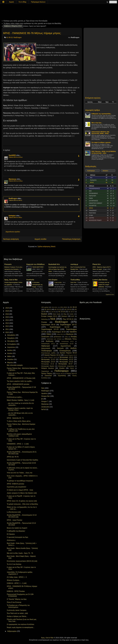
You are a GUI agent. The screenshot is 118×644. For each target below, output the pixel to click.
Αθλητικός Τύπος (71, 339)
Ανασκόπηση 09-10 (67, 341)
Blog (65, 314)
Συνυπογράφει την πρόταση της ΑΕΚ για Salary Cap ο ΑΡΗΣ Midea (57, 269)
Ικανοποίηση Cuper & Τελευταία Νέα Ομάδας (22, 460)
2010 (7, 332)
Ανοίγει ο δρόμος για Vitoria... (17, 616)
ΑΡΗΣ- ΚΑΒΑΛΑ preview (15, 484)
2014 (7, 320)
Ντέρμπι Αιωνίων (48, 368)
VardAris (73, 332)
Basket (44, 314)
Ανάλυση (50, 341)
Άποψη (74, 336)
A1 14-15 (52, 312)
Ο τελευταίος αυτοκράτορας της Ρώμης (37, 285)
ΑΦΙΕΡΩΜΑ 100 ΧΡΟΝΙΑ (54, 339)
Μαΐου (10, 356)
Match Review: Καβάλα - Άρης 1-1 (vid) (21, 400)
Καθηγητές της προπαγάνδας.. (101, 114)
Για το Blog (22, 2)
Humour (64, 316)
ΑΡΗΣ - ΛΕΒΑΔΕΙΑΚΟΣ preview (18, 384)
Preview (44, 322)
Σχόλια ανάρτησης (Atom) (46, 246)
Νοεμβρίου (11, 338)
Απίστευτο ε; (11, 540)
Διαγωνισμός (46, 348)
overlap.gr (74, 264)
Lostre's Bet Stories (100, 280)
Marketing (44, 319)
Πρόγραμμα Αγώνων (38, 2)
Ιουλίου (10, 350)
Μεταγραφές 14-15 (66, 362)
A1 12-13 (68, 309)
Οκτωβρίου (11, 341)
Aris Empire (53, 280)
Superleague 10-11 (68, 325)
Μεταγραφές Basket (48, 366)
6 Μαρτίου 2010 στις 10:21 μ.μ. (16, 157)
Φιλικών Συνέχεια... (14, 580)
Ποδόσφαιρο (91, 171)
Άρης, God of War (11, 280)
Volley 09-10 (60, 334)
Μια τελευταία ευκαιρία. (15, 365)
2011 (7, 329)
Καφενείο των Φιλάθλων (36, 264)
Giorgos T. (45, 401)
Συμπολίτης (62, 376)
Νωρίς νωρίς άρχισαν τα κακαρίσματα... (21, 627)
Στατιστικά (48, 376)
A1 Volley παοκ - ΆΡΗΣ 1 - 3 (17, 577)
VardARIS (12, 155)
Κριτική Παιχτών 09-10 (68, 353)
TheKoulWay (75, 280)
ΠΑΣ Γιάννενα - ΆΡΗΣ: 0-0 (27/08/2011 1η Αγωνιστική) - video (104, 152)
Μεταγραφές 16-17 (66, 364)
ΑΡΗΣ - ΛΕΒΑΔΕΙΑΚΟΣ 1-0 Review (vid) (21, 378)
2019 (7, 308)
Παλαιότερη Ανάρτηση (71, 239)
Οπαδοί (62, 368)
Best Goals (57, 314)
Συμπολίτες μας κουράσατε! (17, 487)
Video (49, 334)
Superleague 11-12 (60, 327)
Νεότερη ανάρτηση (11, 239)
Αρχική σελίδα (40, 239)
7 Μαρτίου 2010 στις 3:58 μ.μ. (15, 217)
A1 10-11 (48, 309)
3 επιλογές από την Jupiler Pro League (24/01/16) (104, 285)
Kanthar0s (30, 280)
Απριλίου (11, 359)
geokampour (58, 337)
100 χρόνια (45, 307)
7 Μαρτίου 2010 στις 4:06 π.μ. (15, 200)
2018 (7, 311)
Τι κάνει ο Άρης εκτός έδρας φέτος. (19, 421)
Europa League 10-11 (49, 316)
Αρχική (11, 2)
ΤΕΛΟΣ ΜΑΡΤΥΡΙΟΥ (38, 267)
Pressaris (8, 264)
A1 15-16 (62, 312)
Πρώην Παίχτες (47, 373)
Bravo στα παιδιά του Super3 (17, 528)
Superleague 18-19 (59, 332)
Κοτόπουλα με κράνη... (15, 397)
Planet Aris (97, 264)
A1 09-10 (9, 37)
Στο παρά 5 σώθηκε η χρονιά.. (101, 142)
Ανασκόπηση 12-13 (67, 344)
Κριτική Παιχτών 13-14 (50, 357)
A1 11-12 (58, 309)
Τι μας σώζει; (58, 282)
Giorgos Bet (45, 396)
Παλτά (72, 368)
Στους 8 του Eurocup (14, 602)
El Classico (11, 534)
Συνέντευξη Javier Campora (17, 610)
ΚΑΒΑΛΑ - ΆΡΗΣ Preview (16, 591)
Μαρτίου (10, 363)
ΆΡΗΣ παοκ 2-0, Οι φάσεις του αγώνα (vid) (22, 501)
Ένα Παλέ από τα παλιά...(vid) (17, 613)
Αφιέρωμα (46, 346)
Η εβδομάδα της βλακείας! (16, 531)
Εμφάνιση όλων (110, 295)
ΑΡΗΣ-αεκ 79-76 (13, 457)
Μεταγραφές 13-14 (48, 362)
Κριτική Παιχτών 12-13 (70, 355)
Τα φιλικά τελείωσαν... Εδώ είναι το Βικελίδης (22, 504)
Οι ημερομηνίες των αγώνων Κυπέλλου (21, 624)
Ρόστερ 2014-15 (72, 373)
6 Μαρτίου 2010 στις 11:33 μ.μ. (16, 181)
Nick (53, 319)
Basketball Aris (54, 264)
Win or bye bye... (97, 123)
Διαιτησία (60, 348)
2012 (7, 326)
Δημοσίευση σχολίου (13, 232)
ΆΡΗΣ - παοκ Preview (15, 520)
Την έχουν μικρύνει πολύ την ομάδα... (20, 381)
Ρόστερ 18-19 (60, 374)
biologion (12, 216)
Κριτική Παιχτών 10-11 (52, 355)
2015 (7, 317)
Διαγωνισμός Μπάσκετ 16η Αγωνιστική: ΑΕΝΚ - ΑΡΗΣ (100, 133)
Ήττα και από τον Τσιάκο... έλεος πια (20, 473)
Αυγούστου (11, 347)
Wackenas (12, 179)
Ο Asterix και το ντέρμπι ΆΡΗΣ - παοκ (20, 490)
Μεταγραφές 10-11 (66, 357)
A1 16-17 (72, 312)
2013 (7, 323)
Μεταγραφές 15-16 (48, 364)
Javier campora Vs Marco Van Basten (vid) (22, 493)
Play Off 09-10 (68, 319)
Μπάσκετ (105, 171)
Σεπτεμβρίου (12, 344)
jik (42, 399)
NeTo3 (44, 409)
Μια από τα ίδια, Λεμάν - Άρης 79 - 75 (20, 553)
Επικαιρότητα (65, 351)
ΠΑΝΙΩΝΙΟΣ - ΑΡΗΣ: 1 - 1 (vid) (18, 444)
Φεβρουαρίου (12, 631)
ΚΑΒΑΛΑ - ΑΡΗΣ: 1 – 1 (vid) (17, 583)
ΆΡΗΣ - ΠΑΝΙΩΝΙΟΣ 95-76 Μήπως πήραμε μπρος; (32, 33)
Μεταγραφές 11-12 (48, 359)
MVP (73, 316)
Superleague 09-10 (48, 325)
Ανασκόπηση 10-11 (48, 344)
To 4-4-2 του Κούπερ (14, 564)
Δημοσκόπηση (66, 346)
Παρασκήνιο (45, 371)
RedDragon (18, 37)
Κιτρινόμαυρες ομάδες (48, 353)
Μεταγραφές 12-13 (66, 359)
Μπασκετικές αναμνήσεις (66, 366)
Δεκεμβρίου (12, 335)
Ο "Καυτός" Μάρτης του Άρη (17, 599)
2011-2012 (64, 307)
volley (66, 337)
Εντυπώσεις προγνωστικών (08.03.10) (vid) (22, 561)
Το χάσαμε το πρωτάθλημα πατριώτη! (20, 481)
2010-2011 (55, 307)
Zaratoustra (45, 337)
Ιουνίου (10, 353)
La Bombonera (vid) (14, 512)
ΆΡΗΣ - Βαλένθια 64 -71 (15, 418)
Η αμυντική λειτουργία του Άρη (17, 537)
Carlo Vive (74, 282)
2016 (7, 314)
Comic (71, 314)
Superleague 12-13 (50, 329)
